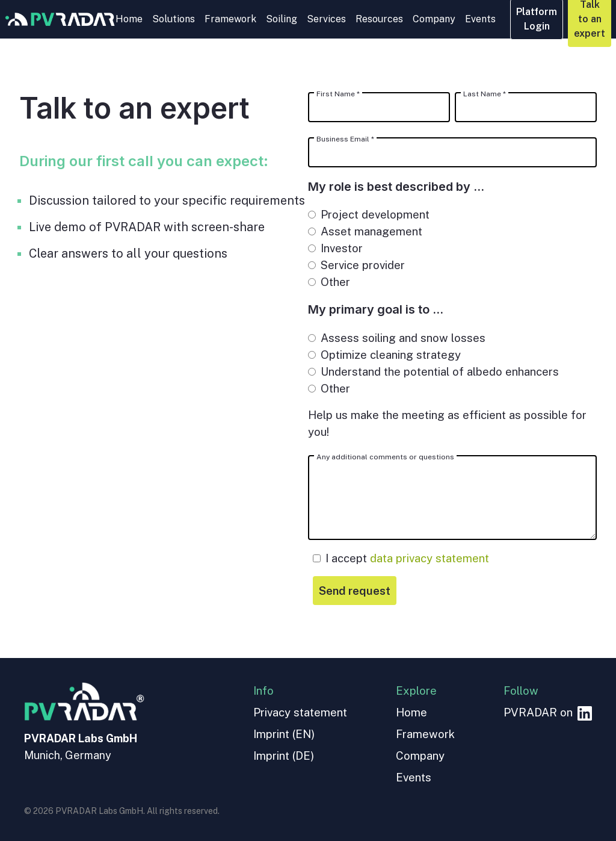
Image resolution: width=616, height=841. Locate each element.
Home (129, 19)
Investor (335, 248)
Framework (230, 19)
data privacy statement (430, 558)
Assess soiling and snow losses (397, 338)
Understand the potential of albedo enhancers (433, 371)
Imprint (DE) (284, 756)
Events (480, 19)
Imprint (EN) (284, 734)
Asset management (365, 231)
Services (326, 19)
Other (329, 282)
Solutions (174, 19)
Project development (369, 214)
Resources (379, 19)
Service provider (356, 265)
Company (434, 19)
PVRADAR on (548, 712)
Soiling (282, 19)
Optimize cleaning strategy (384, 355)
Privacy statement (300, 712)
